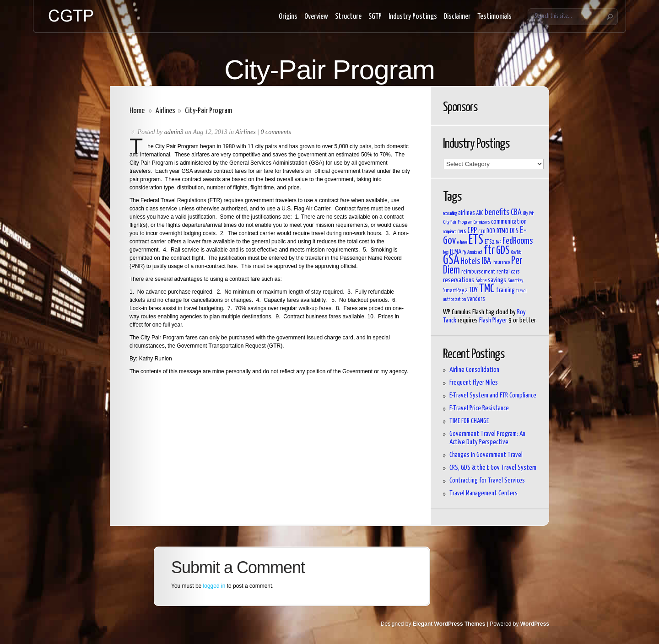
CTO (482, 232)
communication (509, 222)
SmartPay (515, 281)
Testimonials (494, 17)
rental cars (508, 272)
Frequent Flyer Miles (474, 383)
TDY (473, 290)
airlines (467, 213)
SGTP (375, 17)
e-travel (462, 242)
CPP (472, 231)
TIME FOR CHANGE (469, 421)
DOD (491, 231)
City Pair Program (458, 222)
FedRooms (518, 241)
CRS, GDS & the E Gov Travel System (493, 468)
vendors (476, 299)
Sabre (481, 281)
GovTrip (516, 252)
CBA (516, 213)
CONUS (462, 232)
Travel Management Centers (483, 493)
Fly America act (473, 252)
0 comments (276, 132)
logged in (214, 586)
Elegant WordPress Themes (449, 624)
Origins (288, 17)
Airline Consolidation (474, 370)
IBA (486, 261)
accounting (450, 214)
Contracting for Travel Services (487, 480)
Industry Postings (413, 17)
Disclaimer (457, 17)
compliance (450, 232)
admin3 (174, 132)
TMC (487, 289)
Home (137, 111)
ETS (476, 240)
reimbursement (478, 272)
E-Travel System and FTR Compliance (493, 395)
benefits (497, 213)
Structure (348, 17)
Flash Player (493, 320)
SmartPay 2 (455, 291)
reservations (459, 280)
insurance (501, 262)
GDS (503, 251)
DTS (514, 231)
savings (497, 280)
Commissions (482, 222)
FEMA (456, 252)
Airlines (165, 111)
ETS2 (490, 242)
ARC (480, 214)
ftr (489, 250)
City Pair (528, 214)
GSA (451, 260)
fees (446, 252)
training (505, 290)
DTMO (502, 231)
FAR (499, 242)
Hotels (470, 262)
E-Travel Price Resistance (479, 408)
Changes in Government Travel (486, 455)
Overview (316, 17)
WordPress (535, 624)
